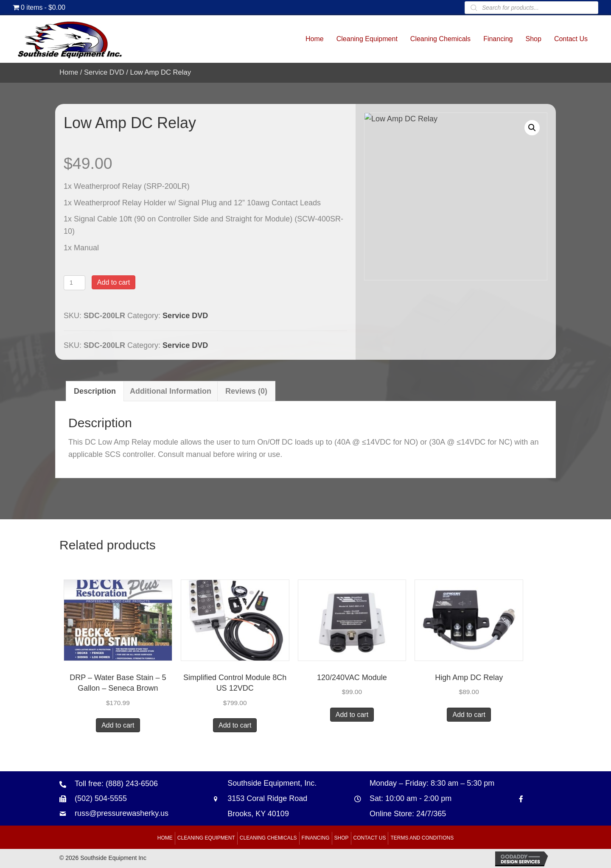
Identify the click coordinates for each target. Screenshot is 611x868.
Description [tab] (95, 391)
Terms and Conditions (422, 838)
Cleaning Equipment (206, 838)
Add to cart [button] (118, 725)
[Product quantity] (74, 283)
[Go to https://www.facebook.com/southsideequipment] (521, 799)
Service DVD (104, 72)
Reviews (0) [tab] (246, 391)
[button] (532, 128)
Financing (316, 838)
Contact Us (370, 838)
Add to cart (114, 282)
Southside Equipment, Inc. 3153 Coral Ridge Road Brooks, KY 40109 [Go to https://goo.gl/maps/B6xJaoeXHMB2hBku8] (272, 798)
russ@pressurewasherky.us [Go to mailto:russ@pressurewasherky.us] (122, 813)
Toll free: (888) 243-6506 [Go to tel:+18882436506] (116, 784)
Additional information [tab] (171, 391)
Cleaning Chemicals (268, 838)
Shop (342, 838)
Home (69, 72)
